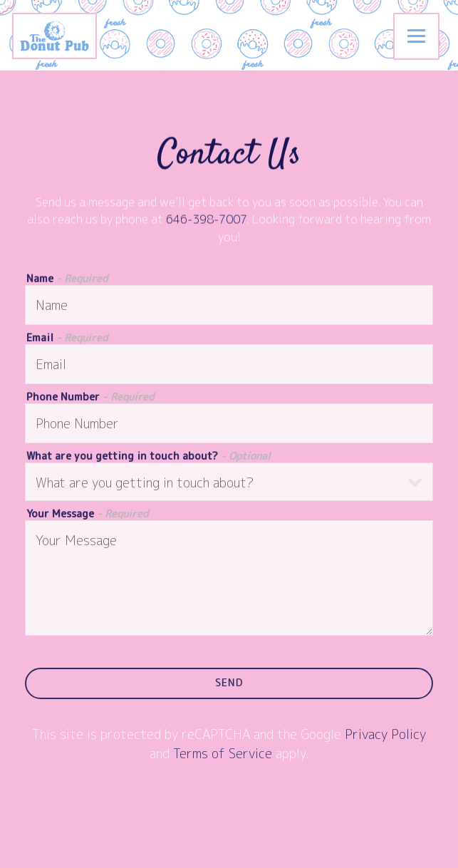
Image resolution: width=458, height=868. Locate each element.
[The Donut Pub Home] (64, 35)
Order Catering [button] (229, 852)
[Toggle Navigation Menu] (416, 36)
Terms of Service (223, 755)
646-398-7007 (207, 220)
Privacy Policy (385, 736)
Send (229, 684)
